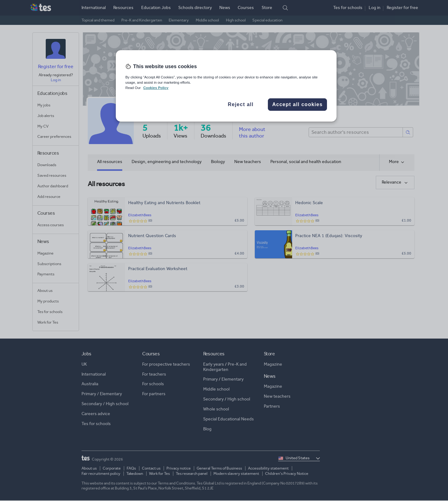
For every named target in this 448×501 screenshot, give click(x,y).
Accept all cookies (297, 104)
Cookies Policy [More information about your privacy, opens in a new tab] (156, 88)
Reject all (241, 104)
